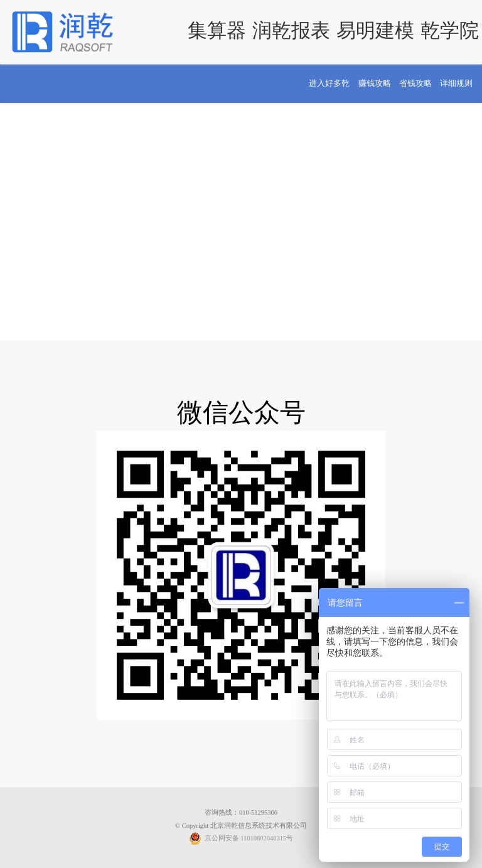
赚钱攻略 (375, 83)
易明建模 (375, 31)
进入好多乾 (329, 83)
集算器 (217, 31)
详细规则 (456, 83)
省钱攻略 (415, 83)
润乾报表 (291, 31)
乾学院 (450, 31)
